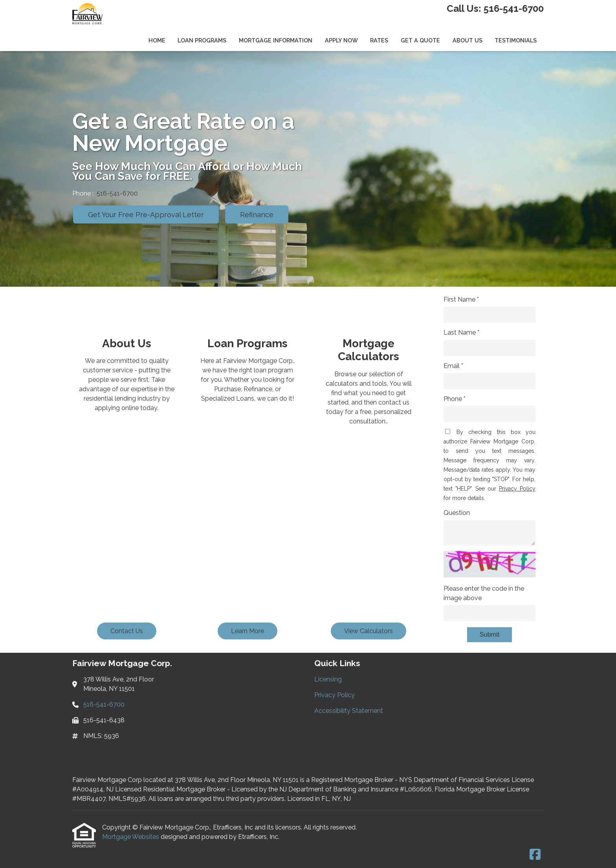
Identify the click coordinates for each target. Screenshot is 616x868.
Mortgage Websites (131, 837)
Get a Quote (420, 40)
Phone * (455, 399)
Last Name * (461, 332)
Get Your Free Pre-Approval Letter (146, 215)
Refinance (257, 215)
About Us (467, 40)
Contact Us (127, 631)
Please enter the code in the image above (484, 593)
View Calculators (368, 631)
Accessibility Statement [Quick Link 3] (349, 711)
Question (457, 513)
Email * (453, 366)
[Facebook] (535, 855)
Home (157, 40)
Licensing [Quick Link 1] (328, 679)
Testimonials (516, 40)
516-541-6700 (514, 8)
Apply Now (341, 40)
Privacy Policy (517, 489)
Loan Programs (202, 40)
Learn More (247, 631)
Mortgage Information (276, 40)
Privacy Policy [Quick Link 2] (335, 695)
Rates (379, 40)
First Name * (461, 299)
